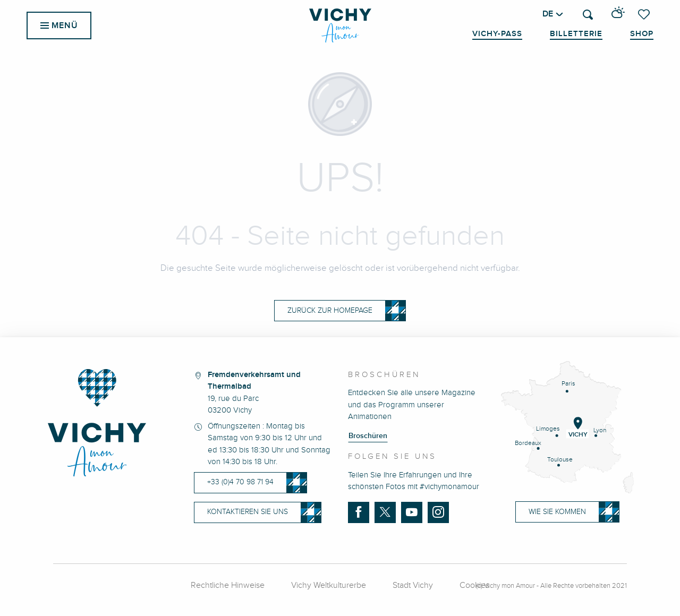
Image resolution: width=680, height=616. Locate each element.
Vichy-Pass (497, 34)
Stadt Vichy (413, 585)
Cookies (474, 585)
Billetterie (576, 34)
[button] (588, 15)
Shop (642, 34)
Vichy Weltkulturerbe (329, 585)
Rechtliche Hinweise (228, 585)
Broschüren (368, 436)
